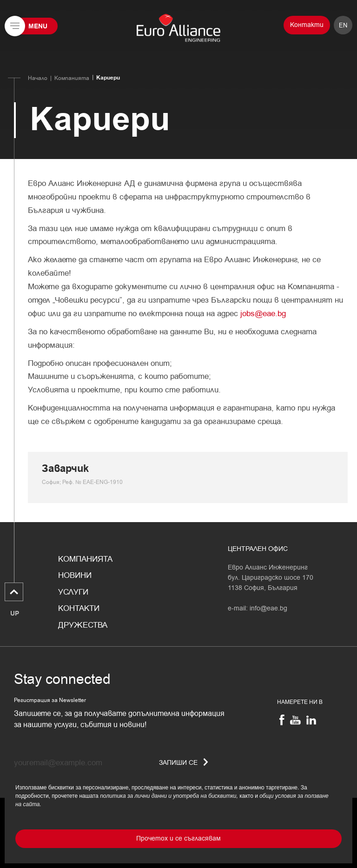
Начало (38, 78)
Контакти (307, 25)
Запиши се (184, 763)
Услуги (73, 592)
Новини (75, 576)
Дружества (83, 625)
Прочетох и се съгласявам (178, 838)
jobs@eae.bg (263, 314)
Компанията (72, 78)
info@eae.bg (268, 608)
